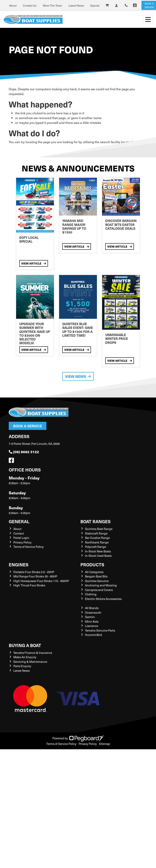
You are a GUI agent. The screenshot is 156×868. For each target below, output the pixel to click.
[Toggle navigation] (148, 19)
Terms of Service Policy (28, 547)
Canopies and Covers (99, 590)
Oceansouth (93, 612)
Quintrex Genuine (97, 581)
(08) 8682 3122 (24, 452)
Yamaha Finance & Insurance (33, 653)
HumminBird (94, 635)
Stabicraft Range (96, 533)
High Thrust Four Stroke (29, 585)
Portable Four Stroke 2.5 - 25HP (34, 572)
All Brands (92, 608)
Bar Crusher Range (97, 538)
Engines (19, 564)
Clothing (91, 594)
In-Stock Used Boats (98, 556)
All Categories (94, 572)
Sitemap (104, 744)
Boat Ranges (96, 521)
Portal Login (21, 538)
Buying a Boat (25, 645)
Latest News (76, 5)
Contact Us (30, 5)
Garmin (90, 617)
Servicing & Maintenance (30, 662)
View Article (34, 263)
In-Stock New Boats (98, 551)
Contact (19, 533)
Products (92, 564)
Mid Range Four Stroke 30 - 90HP (35, 576)
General (19, 521)
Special (95, 5)
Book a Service (28, 426)
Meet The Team (52, 5)
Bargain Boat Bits (96, 576)
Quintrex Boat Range (99, 529)
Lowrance (92, 626)
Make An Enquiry (25, 657)
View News (78, 376)
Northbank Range (97, 542)
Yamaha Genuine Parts (100, 630)
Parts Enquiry (22, 666)
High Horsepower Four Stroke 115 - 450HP (41, 581)
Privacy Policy (22, 542)
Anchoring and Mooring (101, 585)
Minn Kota (92, 621)
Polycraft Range (96, 547)
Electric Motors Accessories (103, 599)
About (13, 5)
